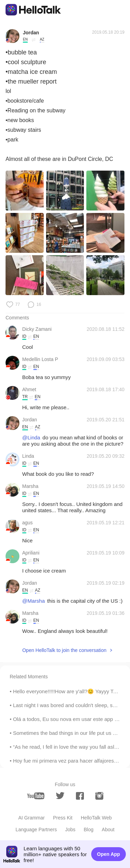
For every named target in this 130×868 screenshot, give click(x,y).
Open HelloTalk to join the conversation (64, 650)
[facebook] (80, 796)
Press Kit (63, 818)
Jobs (70, 830)
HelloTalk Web (96, 818)
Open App (109, 854)
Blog (89, 830)
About (108, 830)
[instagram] (99, 796)
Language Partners (36, 830)
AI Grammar (32, 818)
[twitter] (60, 796)
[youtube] (36, 796)
